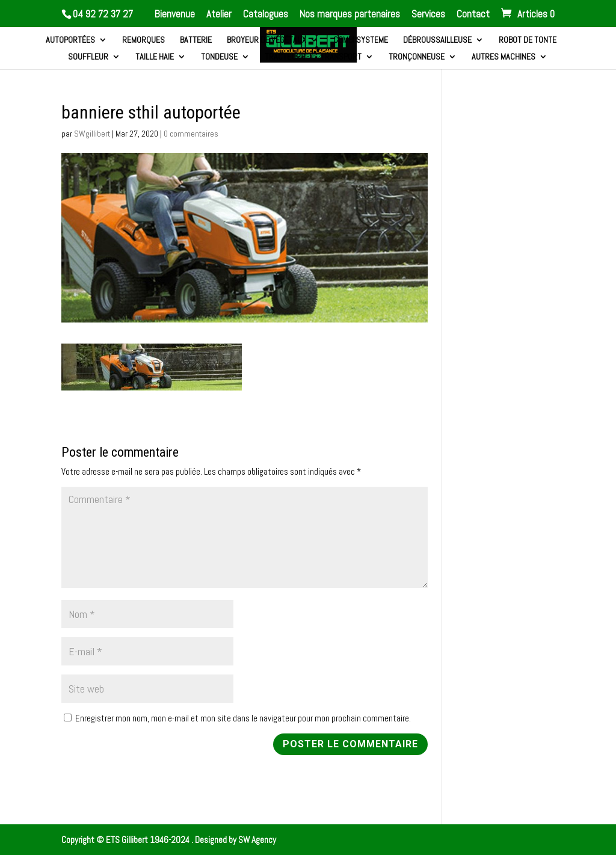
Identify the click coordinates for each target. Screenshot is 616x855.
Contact (473, 15)
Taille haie (155, 57)
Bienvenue (175, 15)
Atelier (219, 15)
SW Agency (257, 840)
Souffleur (88, 57)
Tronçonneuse (417, 57)
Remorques (143, 40)
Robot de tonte (528, 40)
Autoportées (70, 40)
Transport (341, 57)
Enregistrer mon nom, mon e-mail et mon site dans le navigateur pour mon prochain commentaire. (243, 718)
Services (428, 15)
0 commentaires (191, 134)
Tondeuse (219, 57)
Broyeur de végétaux (266, 40)
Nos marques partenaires (350, 15)
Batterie (196, 40)
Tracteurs (285, 57)
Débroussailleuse (437, 40)
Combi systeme (361, 40)
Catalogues (266, 15)
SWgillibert (92, 134)
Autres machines (504, 57)
